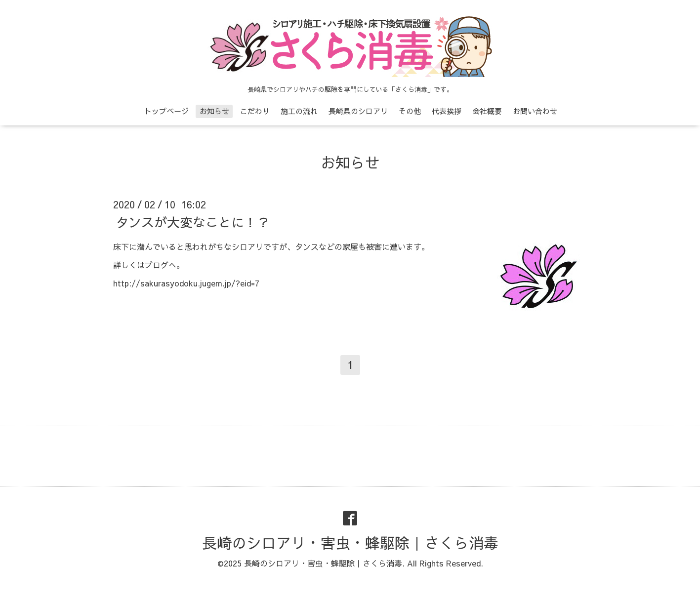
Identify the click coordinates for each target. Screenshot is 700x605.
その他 (410, 111)
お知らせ (214, 111)
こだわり (255, 111)
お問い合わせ (535, 111)
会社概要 (487, 111)
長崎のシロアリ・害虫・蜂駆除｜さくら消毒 (350, 543)
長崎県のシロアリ (358, 111)
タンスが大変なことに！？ (193, 222)
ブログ (157, 265)
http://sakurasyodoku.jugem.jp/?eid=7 (186, 283)
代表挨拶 (447, 111)
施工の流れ (299, 111)
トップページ (166, 111)
